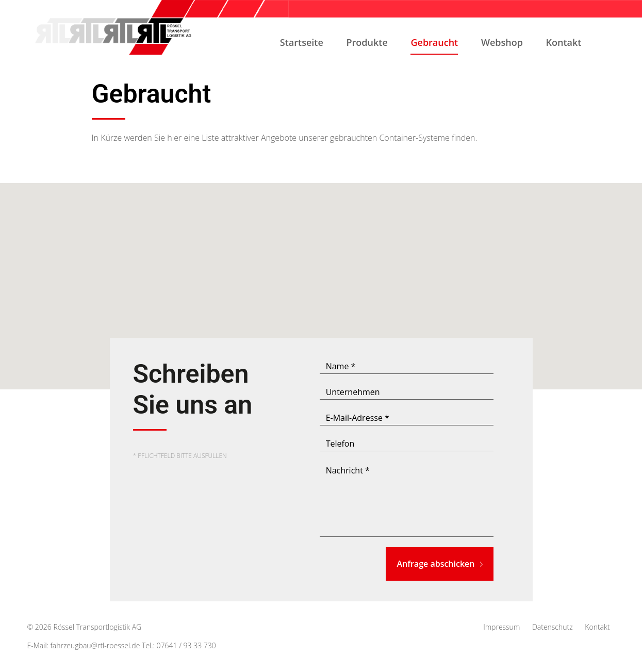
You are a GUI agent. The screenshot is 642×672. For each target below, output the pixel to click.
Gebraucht (434, 45)
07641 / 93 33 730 (186, 645)
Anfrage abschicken (440, 564)
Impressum (501, 627)
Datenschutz (553, 627)
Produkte (367, 42)
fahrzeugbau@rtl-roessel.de (95, 645)
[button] (321, 277)
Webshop (502, 42)
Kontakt (564, 42)
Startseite (302, 42)
